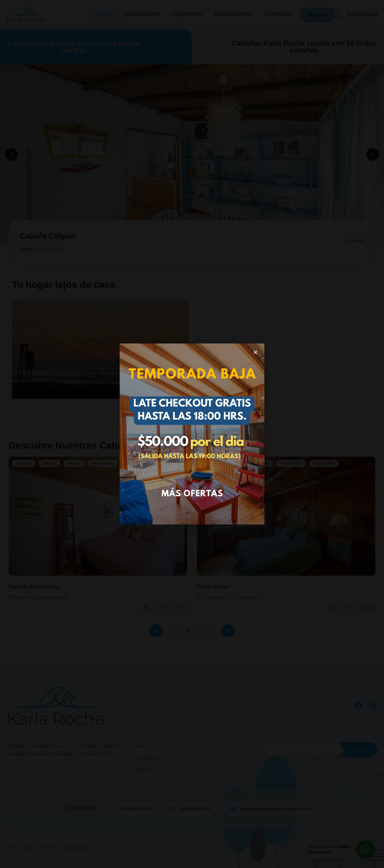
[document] (192, 434)
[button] (256, 352)
